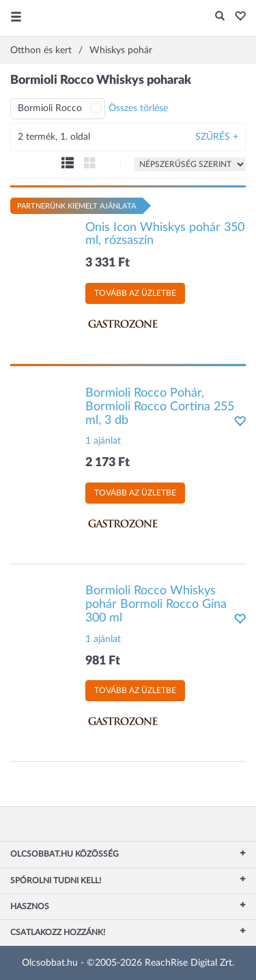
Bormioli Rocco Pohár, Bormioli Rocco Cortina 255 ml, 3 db (160, 407)
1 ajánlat (103, 441)
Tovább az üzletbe (135, 293)
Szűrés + (217, 137)
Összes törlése (138, 108)
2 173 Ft (108, 463)
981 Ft (103, 661)
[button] (237, 17)
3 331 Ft (108, 263)
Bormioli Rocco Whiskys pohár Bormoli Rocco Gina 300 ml (156, 604)
